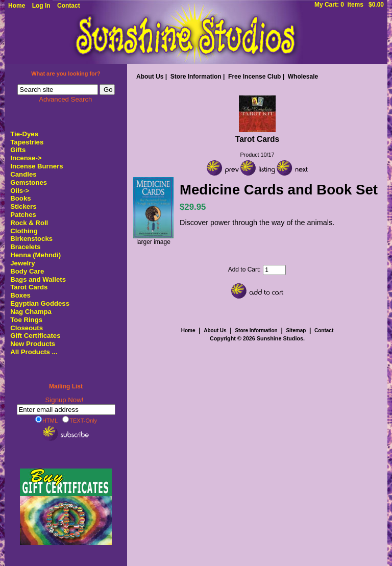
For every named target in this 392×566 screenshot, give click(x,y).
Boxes (20, 295)
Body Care (27, 271)
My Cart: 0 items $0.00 (349, 5)
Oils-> (20, 191)
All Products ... (34, 352)
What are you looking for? (66, 73)
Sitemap (296, 330)
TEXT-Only (80, 420)
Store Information (196, 77)
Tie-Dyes (24, 134)
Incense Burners (36, 166)
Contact (69, 6)
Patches (23, 215)
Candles (23, 174)
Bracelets (25, 247)
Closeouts (27, 328)
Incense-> (26, 158)
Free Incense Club (254, 77)
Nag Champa (31, 312)
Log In (41, 6)
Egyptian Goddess (40, 303)
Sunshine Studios (280, 338)
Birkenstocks (31, 239)
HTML (46, 420)
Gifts (18, 150)
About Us (150, 77)
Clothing (24, 231)
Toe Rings (26, 320)
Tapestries (27, 142)
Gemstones (29, 182)
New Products (33, 344)
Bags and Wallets (38, 279)
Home (17, 6)
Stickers (23, 206)
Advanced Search (65, 99)
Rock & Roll (29, 223)
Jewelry (22, 263)
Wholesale (303, 77)
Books (20, 198)
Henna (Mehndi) (35, 255)
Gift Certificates (35, 336)
